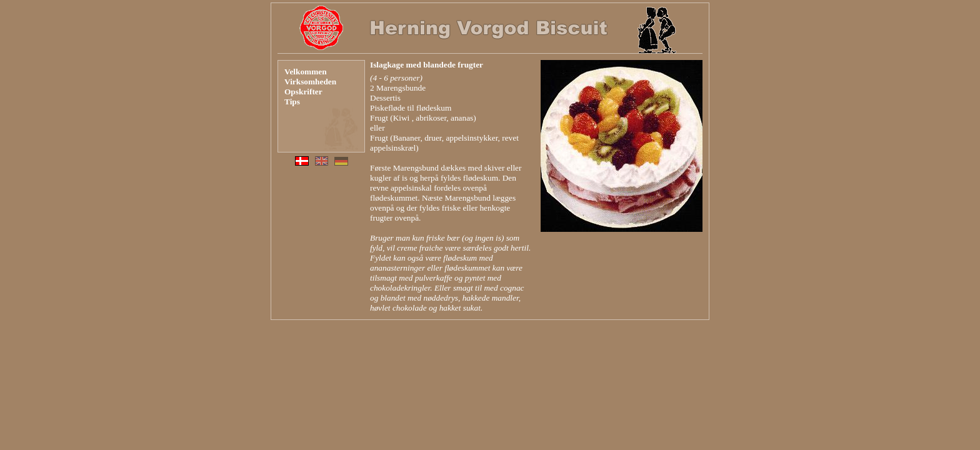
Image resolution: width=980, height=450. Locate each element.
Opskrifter (303, 92)
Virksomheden (310, 82)
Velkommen (306, 72)
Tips (292, 102)
